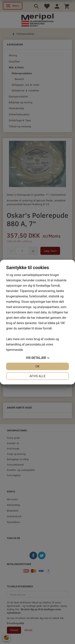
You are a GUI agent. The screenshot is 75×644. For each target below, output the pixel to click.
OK (37, 366)
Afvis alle (37, 376)
